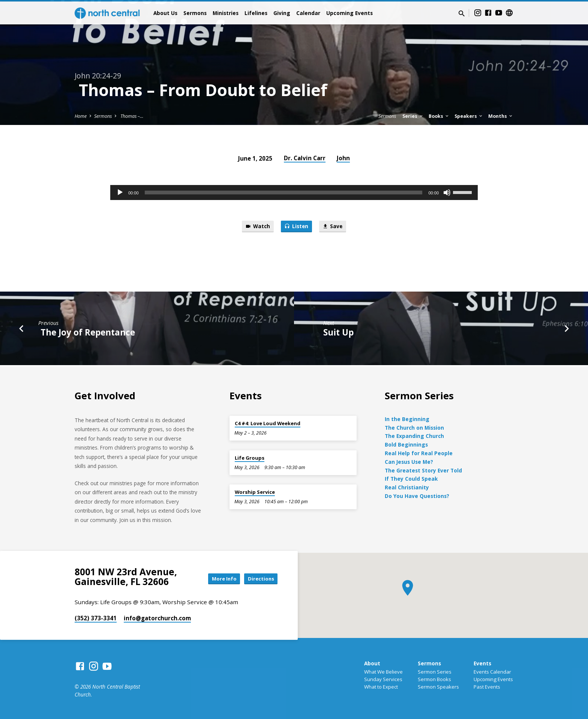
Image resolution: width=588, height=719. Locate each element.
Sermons (195, 13)
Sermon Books (434, 679)
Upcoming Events (349, 13)
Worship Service (255, 492)
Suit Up (338, 333)
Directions (259, 578)
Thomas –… (131, 116)
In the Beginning (407, 419)
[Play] (120, 193)
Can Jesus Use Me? (409, 462)
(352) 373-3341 (96, 618)
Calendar (308, 13)
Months (501, 116)
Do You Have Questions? (417, 496)
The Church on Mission (414, 428)
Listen (296, 227)
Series (413, 116)
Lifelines (256, 13)
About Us (165, 13)
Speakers (469, 116)
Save (335, 227)
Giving (282, 13)
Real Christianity (407, 487)
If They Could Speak (411, 479)
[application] (294, 193)
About (372, 663)
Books (439, 116)
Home (81, 116)
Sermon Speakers (438, 687)
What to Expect (381, 687)
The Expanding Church (414, 436)
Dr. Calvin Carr (305, 158)
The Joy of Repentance (87, 333)
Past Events (487, 687)
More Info (217, 578)
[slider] (284, 193)
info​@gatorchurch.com (157, 618)
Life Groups (250, 458)
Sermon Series (435, 672)
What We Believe (383, 672)
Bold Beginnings (406, 444)
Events (482, 663)
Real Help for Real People (419, 453)
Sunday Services (383, 679)
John (343, 158)
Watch (255, 227)
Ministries (226, 13)
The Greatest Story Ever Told (423, 470)
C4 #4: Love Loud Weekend (268, 423)
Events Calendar (492, 672)
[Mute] (447, 193)
